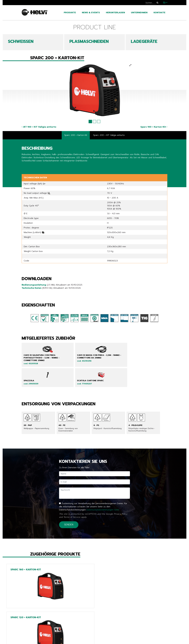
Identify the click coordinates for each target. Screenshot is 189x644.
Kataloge (27, 638)
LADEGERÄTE (144, 41)
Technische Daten (32, 288)
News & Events (91, 13)
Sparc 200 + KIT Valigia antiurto (109, 135)
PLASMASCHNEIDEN (89, 41)
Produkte (70, 13)
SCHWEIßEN (21, 41)
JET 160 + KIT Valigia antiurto (39, 127)
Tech (74, 634)
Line (74, 630)
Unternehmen (139, 13)
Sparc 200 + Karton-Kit (76, 135)
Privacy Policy (121, 497)
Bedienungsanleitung (34, 285)
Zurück (27, 613)
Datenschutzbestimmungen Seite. (103, 492)
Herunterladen (115, 13)
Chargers (78, 638)
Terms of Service (72, 500)
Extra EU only (80, 642)
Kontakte (159, 13)
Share (24, 166)
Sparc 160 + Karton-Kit (154, 127)
